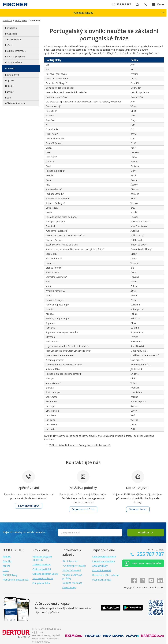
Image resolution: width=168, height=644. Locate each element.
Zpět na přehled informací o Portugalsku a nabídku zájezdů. (80, 445)
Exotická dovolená (102, 570)
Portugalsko (11, 28)
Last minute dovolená (103, 561)
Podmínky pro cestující (74, 566)
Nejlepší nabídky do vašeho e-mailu (24, 532)
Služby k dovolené (72, 570)
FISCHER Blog (10, 575)
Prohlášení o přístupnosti (15, 580)
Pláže (8, 98)
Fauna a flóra (12, 75)
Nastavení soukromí (43, 578)
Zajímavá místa (13, 39)
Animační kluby (100, 566)
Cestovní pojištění (42, 569)
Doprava (10, 80)
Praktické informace (15, 51)
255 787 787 (150, 554)
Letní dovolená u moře (104, 557)
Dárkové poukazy (41, 565)
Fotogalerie (11, 34)
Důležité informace (15, 103)
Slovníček (10, 68)
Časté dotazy (69, 587)
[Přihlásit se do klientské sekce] (145, 4)
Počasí (9, 45)
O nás (6, 570)
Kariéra (6, 566)
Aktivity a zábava (14, 62)
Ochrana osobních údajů (45, 574)
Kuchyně (9, 92)
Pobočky (7, 561)
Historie (9, 86)
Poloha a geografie (15, 57)
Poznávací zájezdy (102, 580)
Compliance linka (41, 583)
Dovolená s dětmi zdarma (106, 575)
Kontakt (7, 557)
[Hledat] (136, 4)
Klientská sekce (70, 561)
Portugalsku (141, 46)
